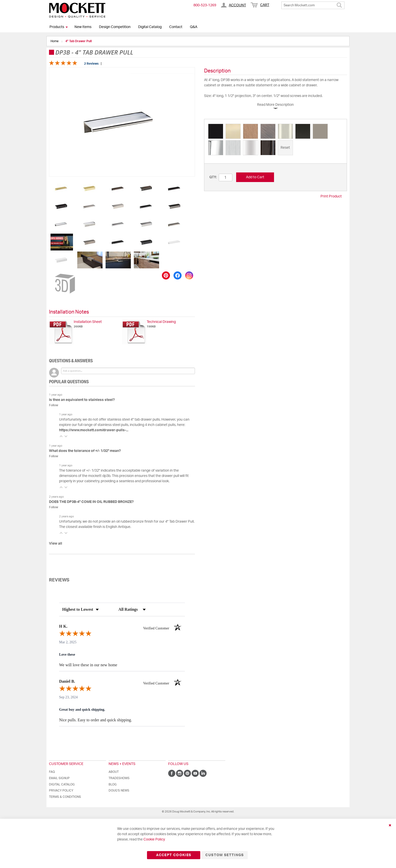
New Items (83, 27)
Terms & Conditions (65, 797)
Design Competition (115, 27)
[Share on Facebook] (178, 275)
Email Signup (59, 778)
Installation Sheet (88, 322)
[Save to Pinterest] (166, 275)
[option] (216, 131)
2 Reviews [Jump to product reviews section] (91, 64)
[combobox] (313, 5)
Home (55, 41)
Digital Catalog (150, 27)
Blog (113, 784)
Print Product (331, 196)
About (114, 772)
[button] (62, 188)
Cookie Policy (154, 839)
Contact (176, 27)
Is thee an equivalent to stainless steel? (82, 400)
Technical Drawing (161, 322)
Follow (54, 405)
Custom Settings (225, 855)
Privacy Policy (61, 790)
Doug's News (119, 790)
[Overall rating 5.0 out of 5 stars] (63, 64)
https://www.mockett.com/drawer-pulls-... (94, 430)
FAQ (52, 772)
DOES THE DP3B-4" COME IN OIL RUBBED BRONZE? (91, 502)
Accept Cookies (174, 855)
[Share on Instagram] (189, 275)
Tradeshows (119, 778)
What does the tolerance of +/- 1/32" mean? (85, 451)
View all (56, 544)
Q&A (194, 27)
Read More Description (275, 105)
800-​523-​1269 (205, 5)
